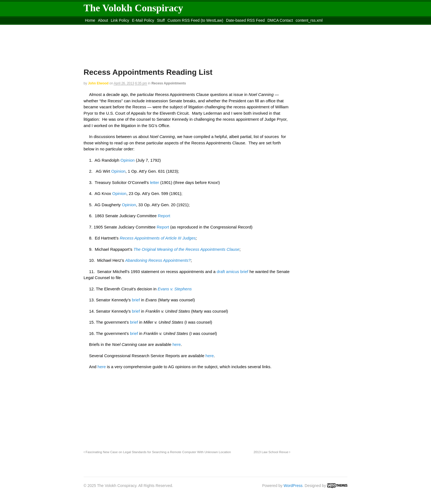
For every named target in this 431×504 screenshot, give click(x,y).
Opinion (128, 160)
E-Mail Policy (143, 20)
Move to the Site (114, 27)
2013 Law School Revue (272, 452)
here (177, 344)
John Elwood (98, 83)
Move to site (163, 27)
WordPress (293, 486)
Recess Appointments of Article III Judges (158, 238)
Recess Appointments (169, 83)
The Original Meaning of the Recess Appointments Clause (186, 249)
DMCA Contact (280, 20)
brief (136, 300)
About (103, 20)
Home (90, 20)
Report (164, 216)
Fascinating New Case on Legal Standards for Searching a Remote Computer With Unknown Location (157, 452)
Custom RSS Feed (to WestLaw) (195, 20)
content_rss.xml (309, 20)
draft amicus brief (232, 272)
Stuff (161, 20)
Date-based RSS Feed (245, 20)
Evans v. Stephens (175, 289)
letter (154, 182)
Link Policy (120, 20)
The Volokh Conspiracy (133, 8)
